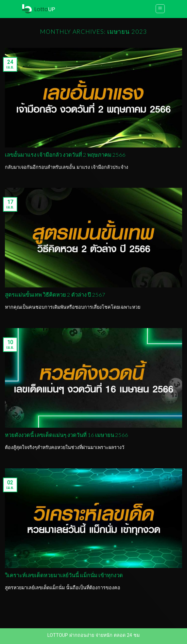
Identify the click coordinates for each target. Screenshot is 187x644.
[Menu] (160, 9)
